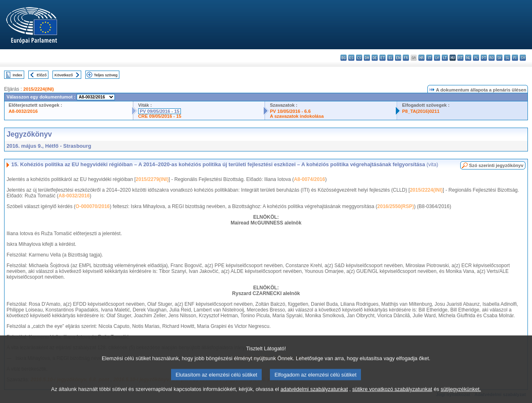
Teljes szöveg (106, 75)
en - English (398, 58)
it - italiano (429, 58)
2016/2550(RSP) (396, 206)
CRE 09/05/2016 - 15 (160, 116)
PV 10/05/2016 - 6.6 (290, 111)
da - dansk (367, 58)
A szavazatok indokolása (297, 116)
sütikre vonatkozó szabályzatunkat (392, 398)
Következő (64, 75)
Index (17, 75)
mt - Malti (460, 58)
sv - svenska (523, 58)
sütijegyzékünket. (461, 398)
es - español (351, 58)
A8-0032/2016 (23, 111)
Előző (42, 75)
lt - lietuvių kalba (445, 58)
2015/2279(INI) (152, 179)
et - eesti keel (382, 58)
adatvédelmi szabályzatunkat (314, 398)
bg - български (344, 58)
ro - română (492, 58)
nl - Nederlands (468, 58)
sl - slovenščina (507, 58)
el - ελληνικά (390, 58)
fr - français (406, 58)
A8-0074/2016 (309, 179)
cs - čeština (359, 58)
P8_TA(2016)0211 (421, 111)
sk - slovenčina (499, 58)
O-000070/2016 (92, 206)
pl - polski (476, 58)
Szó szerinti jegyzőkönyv (496, 165)
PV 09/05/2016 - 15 (160, 111)
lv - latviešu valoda (437, 58)
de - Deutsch (375, 58)
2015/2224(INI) (39, 89)
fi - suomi (515, 58)
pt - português (484, 58)
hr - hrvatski (421, 58)
